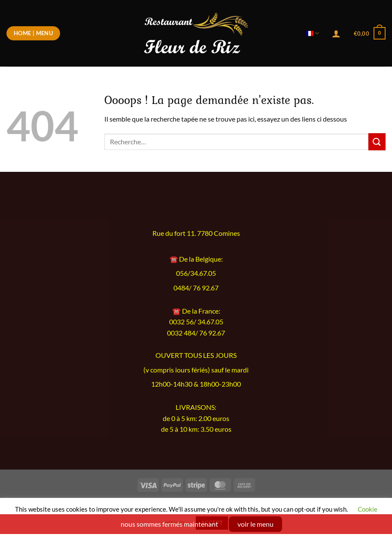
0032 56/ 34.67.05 (196, 322)
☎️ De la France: (196, 311)
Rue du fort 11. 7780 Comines (196, 233)
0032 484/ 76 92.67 (196, 333)
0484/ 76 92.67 (196, 288)
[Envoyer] (377, 142)
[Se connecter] (336, 34)
